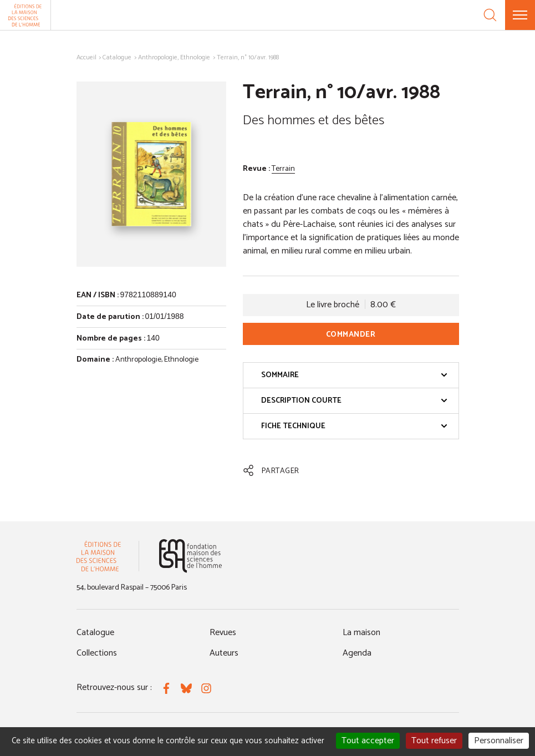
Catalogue (117, 57)
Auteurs (224, 653)
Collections (97, 653)
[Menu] (520, 15)
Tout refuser (434, 741)
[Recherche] (490, 15)
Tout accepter (368, 741)
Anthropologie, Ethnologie (174, 57)
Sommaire (354, 375)
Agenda (357, 653)
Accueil (86, 57)
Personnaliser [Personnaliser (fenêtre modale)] (499, 741)
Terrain (283, 169)
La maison (361, 633)
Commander (351, 335)
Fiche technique (354, 426)
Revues (223, 633)
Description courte (354, 401)
